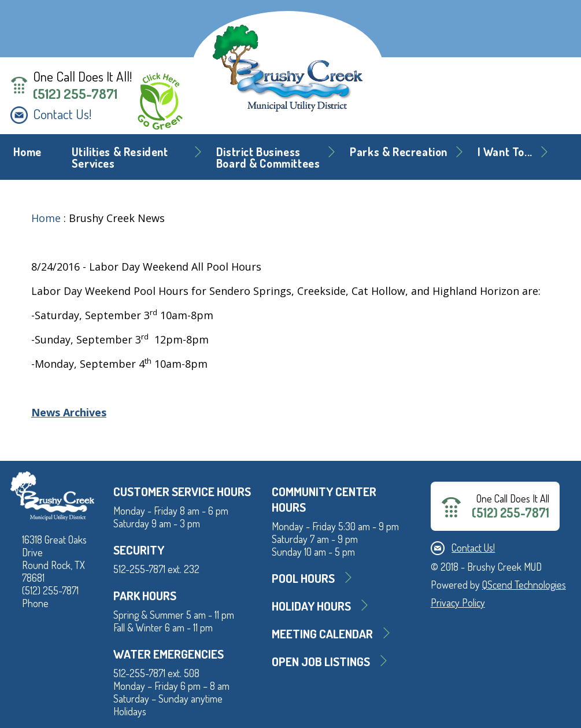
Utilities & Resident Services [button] (120, 158)
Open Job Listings (321, 661)
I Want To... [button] (505, 152)
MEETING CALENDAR (322, 633)
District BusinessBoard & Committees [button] (268, 158)
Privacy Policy (458, 603)
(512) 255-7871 (75, 94)
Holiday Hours (311, 606)
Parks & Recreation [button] (399, 152)
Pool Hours (303, 578)
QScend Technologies (524, 585)
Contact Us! (62, 114)
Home (27, 152)
